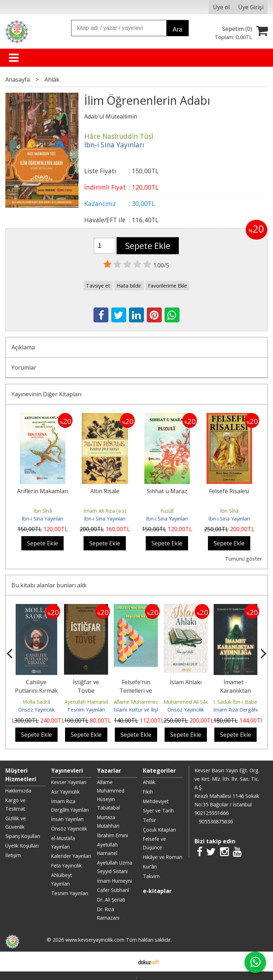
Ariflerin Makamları (43, 491)
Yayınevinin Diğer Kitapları (46, 394)
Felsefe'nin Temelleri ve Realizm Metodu (136, 691)
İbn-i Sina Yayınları (42, 519)
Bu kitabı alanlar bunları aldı (49, 585)
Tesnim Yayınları (86, 710)
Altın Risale (105, 491)
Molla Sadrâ (36, 702)
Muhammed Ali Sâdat (189, 702)
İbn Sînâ (43, 511)
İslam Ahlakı (186, 682)
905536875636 (216, 821)
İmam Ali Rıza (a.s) (105, 511)
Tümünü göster (243, 559)
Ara (177, 29)
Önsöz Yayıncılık (36, 710)
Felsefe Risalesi (229, 491)
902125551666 (212, 813)
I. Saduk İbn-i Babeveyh (240, 702)
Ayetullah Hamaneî (86, 702)
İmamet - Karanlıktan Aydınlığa (235, 691)
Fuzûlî (167, 511)
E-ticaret (125, 962)
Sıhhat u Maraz (167, 491)
